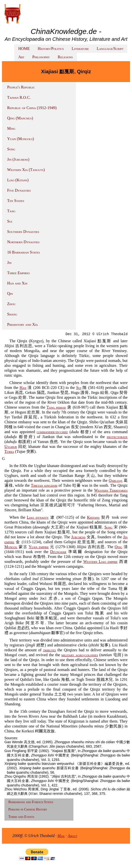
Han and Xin (17, 283)
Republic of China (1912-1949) (32, 108)
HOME (24, 49)
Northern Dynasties (23, 242)
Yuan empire (39, 547)
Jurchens (79, 537)
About (73, 836)
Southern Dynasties (23, 232)
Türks (9, 451)
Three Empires (18, 273)
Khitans (93, 517)
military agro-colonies (80, 655)
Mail (61, 836)
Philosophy (41, 57)
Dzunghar (58, 552)
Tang (11, 211)
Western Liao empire (100, 562)
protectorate (117, 437)
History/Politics (51, 49)
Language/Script (110, 49)
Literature (80, 49)
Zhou (11, 304)
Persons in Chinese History (28, 809)
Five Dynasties (19, 190)
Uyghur (11, 447)
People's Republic (21, 87)
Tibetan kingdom (44, 485)
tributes (50, 650)
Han (23, 388)
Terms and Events (21, 817)
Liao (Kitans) (18, 180)
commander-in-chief (52, 432)
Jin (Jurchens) (18, 159)
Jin (9, 263)
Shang (12, 314)
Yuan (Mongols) (21, 139)
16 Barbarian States (24, 252)
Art (21, 57)
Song (11, 149)
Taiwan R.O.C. (19, 97)
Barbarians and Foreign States (31, 802)
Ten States (16, 201)
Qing (118, 547)
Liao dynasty (38, 517)
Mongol (11, 547)
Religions (65, 57)
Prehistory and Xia (23, 324)
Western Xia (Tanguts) (26, 170)
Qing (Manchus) (20, 118)
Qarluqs (115, 480)
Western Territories (111, 490)
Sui (10, 221)
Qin (10, 293)
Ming (11, 128)
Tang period (56, 407)
